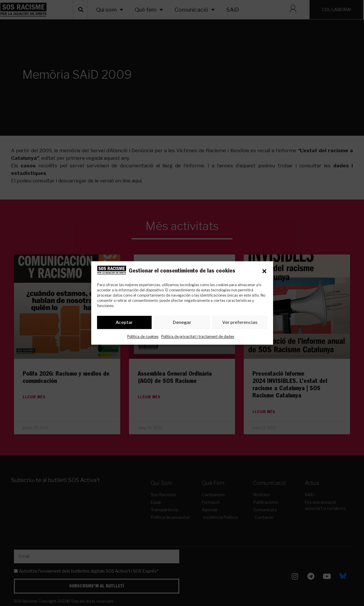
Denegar (182, 322)
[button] (264, 271)
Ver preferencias (240, 322)
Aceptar (124, 322)
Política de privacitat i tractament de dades (198, 337)
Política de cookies (143, 337)
